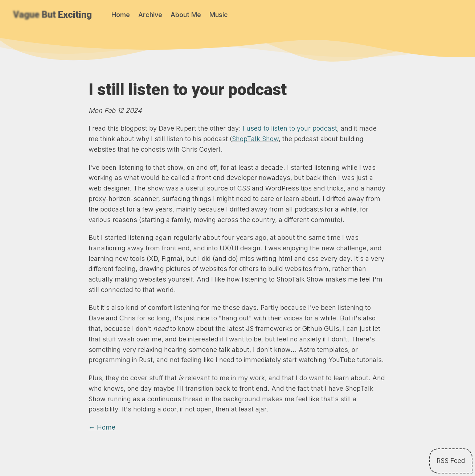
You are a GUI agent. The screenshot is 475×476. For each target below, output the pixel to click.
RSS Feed (451, 461)
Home (121, 15)
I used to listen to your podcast (290, 128)
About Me (186, 15)
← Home (102, 427)
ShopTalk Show (255, 139)
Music (219, 15)
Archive (150, 15)
